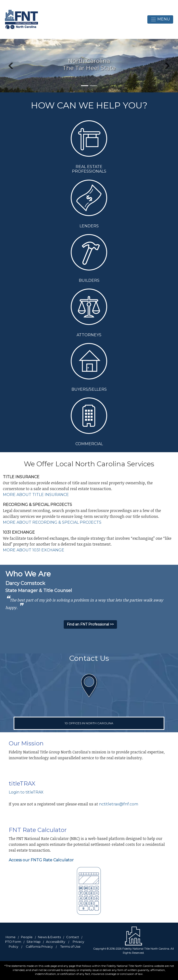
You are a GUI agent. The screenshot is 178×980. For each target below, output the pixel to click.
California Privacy (39, 946)
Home (11, 937)
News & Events (49, 937)
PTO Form (13, 942)
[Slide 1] (85, 86)
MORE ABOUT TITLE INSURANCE (36, 495)
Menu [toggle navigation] (160, 19)
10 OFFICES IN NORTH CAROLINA (89, 723)
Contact (73, 937)
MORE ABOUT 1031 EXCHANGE (34, 550)
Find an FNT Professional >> (90, 624)
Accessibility (56, 942)
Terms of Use (70, 946)
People (27, 937)
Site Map (34, 942)
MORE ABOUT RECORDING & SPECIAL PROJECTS (52, 522)
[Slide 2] (93, 86)
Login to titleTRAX (26, 792)
